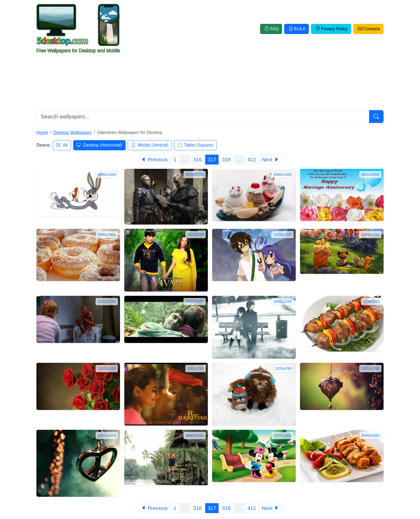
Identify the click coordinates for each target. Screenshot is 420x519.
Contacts (368, 29)
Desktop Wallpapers (72, 132)
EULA (297, 29)
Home (42, 132)
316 (197, 160)
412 (252, 160)
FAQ (271, 29)
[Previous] (154, 160)
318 (226, 160)
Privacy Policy (331, 29)
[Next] (270, 160)
